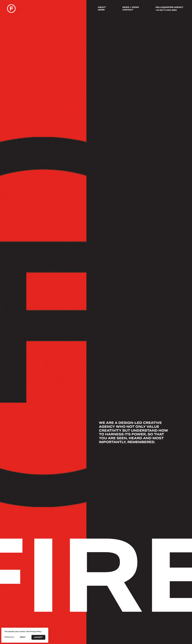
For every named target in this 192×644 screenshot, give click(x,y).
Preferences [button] (9, 637)
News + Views (131, 8)
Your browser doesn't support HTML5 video (43, 322)
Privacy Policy (36, 632)
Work (101, 10)
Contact (128, 10)
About (102, 8)
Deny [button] (23, 637)
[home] (11, 9)
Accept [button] (38, 637)
